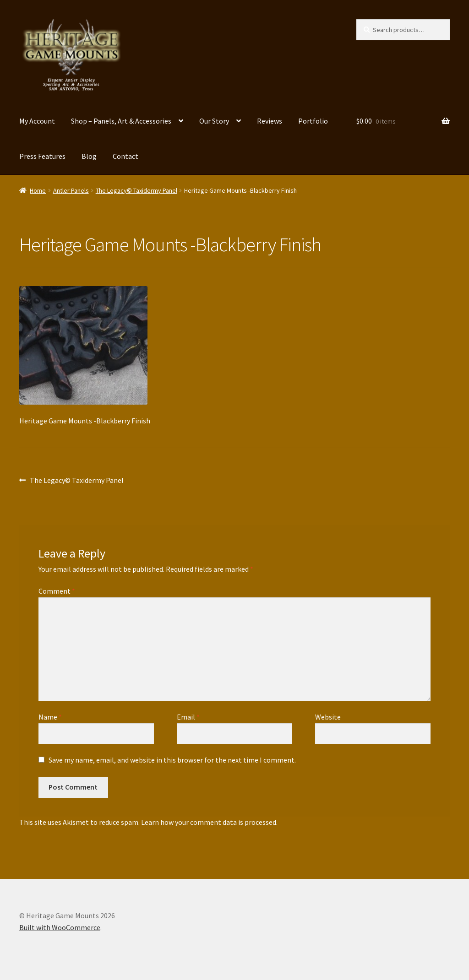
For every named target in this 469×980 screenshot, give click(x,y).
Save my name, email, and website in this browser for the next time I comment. (172, 760)
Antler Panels (71, 190)
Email (188, 717)
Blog (89, 156)
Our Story (214, 121)
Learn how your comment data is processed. (209, 822)
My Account (37, 121)
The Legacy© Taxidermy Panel (136, 190)
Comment (57, 591)
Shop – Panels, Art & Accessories (121, 121)
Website (328, 717)
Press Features (42, 156)
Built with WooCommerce (60, 927)
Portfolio (313, 121)
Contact (125, 156)
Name (50, 717)
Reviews (270, 121)
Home (38, 190)
